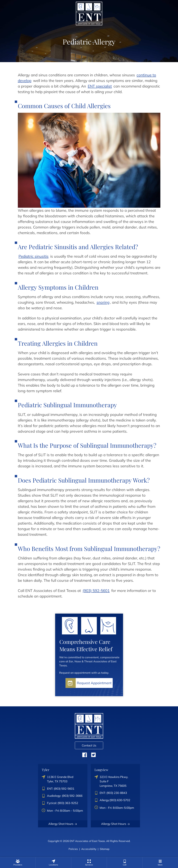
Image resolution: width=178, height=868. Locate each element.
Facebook (85, 755)
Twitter (93, 755)
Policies (73, 849)
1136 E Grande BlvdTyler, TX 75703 (58, 779)
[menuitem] (18, 863)
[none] (18, 863)
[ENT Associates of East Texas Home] (89, 13)
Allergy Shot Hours (63, 824)
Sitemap (105, 849)
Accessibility (89, 849)
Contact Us (89, 745)
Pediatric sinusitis (34, 256)
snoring (103, 302)
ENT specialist (100, 86)
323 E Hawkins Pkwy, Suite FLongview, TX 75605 (111, 781)
